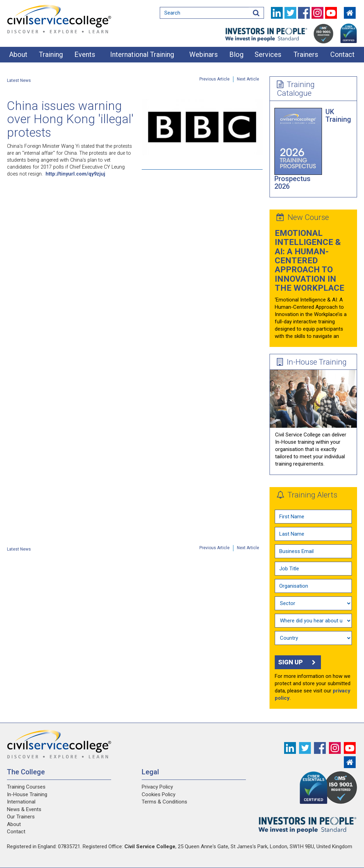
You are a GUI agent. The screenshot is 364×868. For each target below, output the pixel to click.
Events (85, 54)
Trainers (306, 54)
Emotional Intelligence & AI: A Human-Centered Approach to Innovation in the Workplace (309, 261)
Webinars (204, 54)
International (21, 802)
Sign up (298, 662)
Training (51, 54)
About (18, 54)
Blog (236, 54)
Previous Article (214, 79)
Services (268, 54)
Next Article (248, 79)
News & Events (24, 809)
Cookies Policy (159, 794)
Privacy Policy (157, 787)
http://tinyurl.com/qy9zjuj (75, 174)
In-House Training (312, 362)
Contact (342, 54)
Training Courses (26, 787)
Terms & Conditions (164, 802)
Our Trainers (21, 817)
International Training (142, 54)
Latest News (19, 80)
